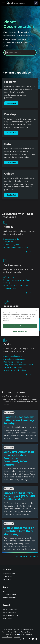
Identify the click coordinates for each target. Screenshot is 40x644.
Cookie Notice (7, 637)
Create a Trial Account (13, 356)
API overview (9, 277)
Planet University (9, 612)
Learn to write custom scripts (16, 286)
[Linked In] (24, 639)
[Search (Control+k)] (36, 3)
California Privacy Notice (22, 632)
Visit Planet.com (9, 574)
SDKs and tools (10, 288)
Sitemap (17, 637)
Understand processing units (16, 247)
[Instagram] (31, 639)
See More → (31, 252)
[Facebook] (27, 639)
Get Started (11, 103)
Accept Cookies (20, 326)
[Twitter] (21, 639)
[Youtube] (37, 639)
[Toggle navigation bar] (3, 3)
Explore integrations (12, 245)
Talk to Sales (7, 577)
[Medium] (34, 639)
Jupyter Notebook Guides (15, 370)
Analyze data (9, 242)
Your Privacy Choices (11, 634)
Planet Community (10, 609)
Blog (4, 591)
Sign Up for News (9, 594)
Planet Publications (10, 615)
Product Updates (9, 597)
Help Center (7, 618)
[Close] (36, 310)
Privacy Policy (7, 632)
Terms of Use (27, 634)
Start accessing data (12, 239)
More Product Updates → (27, 556)
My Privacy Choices (20, 331)
